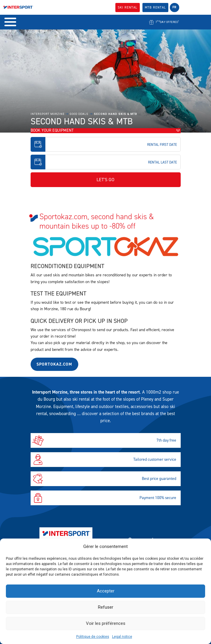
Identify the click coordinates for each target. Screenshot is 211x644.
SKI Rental (128, 8)
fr (174, 7)
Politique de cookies (93, 637)
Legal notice (122, 637)
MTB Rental (155, 8)
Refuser (106, 607)
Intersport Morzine (48, 114)
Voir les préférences (106, 623)
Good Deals (79, 114)
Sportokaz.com (54, 364)
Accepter (106, 591)
